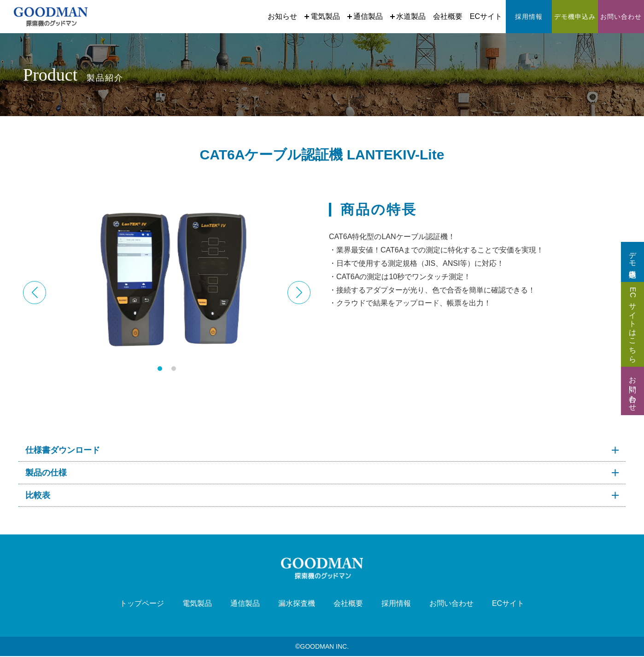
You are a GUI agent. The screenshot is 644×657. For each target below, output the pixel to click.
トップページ (142, 604)
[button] (299, 293)
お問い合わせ (451, 604)
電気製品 (322, 16)
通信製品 (365, 16)
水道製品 (408, 16)
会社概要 (448, 16)
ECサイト (486, 16)
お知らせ (282, 16)
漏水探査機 (297, 604)
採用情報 (396, 604)
